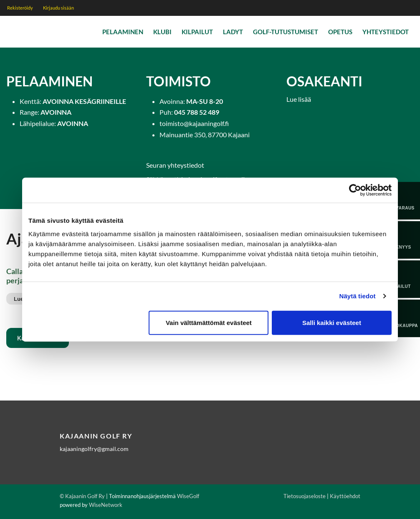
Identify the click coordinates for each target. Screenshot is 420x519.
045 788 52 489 (197, 112)
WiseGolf (188, 496)
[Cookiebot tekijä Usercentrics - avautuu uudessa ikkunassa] (355, 190)
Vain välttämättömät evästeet (209, 322)
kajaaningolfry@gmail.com (94, 449)
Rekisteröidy (20, 8)
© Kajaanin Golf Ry (82, 496)
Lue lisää (299, 99)
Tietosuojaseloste (305, 496)
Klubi (162, 32)
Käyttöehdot (345, 496)
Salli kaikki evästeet (332, 322)
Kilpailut (197, 32)
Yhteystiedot (386, 32)
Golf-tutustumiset (286, 32)
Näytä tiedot (358, 296)
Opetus (340, 32)
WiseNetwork (106, 505)
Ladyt (233, 32)
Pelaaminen (123, 32)
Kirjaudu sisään (58, 8)
